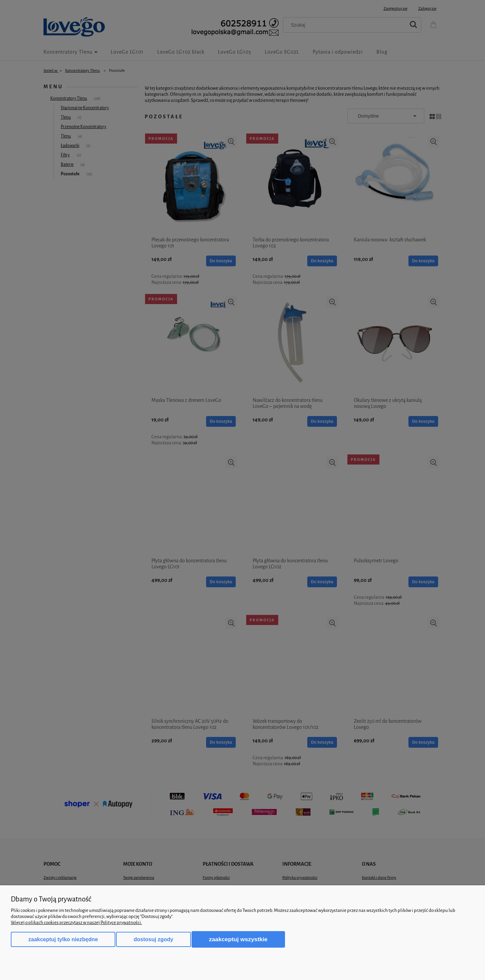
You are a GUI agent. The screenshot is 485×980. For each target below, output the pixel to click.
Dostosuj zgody (153, 939)
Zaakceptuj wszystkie (238, 939)
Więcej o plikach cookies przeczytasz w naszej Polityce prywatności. (76, 923)
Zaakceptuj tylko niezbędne (63, 939)
